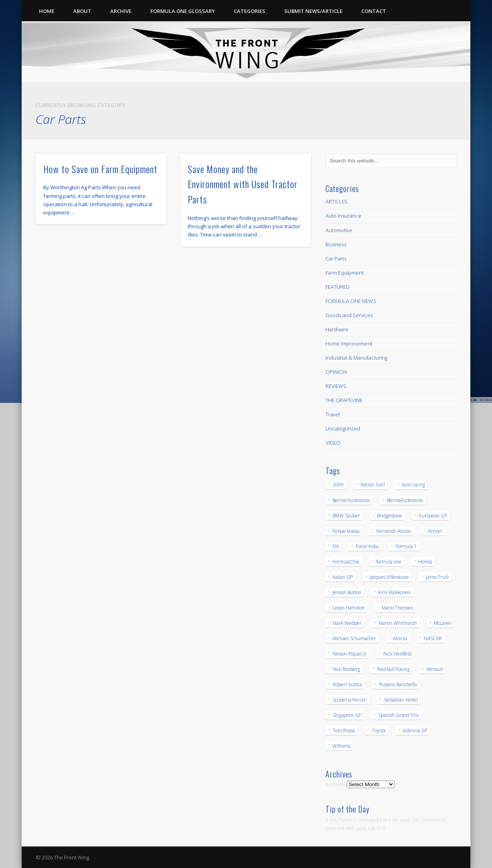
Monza (400, 638)
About (82, 11)
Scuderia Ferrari (350, 700)
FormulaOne (346, 562)
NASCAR (433, 638)
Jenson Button (347, 592)
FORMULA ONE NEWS (351, 301)
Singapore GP (347, 715)
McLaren (443, 623)
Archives (336, 784)
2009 (338, 485)
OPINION (336, 372)
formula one (389, 562)
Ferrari (435, 531)
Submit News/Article (313, 11)
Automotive (339, 230)
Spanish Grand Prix (399, 715)
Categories (250, 11)
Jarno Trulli (437, 577)
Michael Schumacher (354, 638)
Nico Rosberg (346, 669)
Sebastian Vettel (401, 700)
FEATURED (338, 287)
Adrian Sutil (373, 485)
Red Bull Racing (393, 669)
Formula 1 (406, 546)
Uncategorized (343, 428)
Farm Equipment (345, 273)
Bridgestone (390, 516)
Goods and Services (349, 315)
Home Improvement (349, 344)
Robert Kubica (347, 684)
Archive (121, 11)
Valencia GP (415, 730)
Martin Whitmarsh (398, 623)
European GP (433, 516)
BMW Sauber (346, 516)
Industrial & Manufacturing (356, 358)
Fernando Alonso (394, 531)
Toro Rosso (344, 730)
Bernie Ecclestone (351, 500)
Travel (333, 414)
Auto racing (413, 485)
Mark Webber (347, 623)
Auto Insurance (343, 216)
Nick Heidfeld (398, 654)
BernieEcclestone (405, 500)
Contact (374, 11)
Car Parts (336, 259)
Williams (341, 746)
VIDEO (333, 443)
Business (336, 244)
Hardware (337, 329)
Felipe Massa (346, 531)
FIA (336, 546)
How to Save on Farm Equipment (100, 169)
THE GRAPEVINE (344, 400)
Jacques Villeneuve (389, 577)
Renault (435, 669)
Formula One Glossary (183, 11)
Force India (367, 546)
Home (47, 11)
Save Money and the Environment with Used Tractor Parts (243, 184)
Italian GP (343, 577)
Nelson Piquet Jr (350, 654)
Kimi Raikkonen (395, 592)
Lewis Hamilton (349, 608)
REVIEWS (336, 386)
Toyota (379, 730)
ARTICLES (337, 201)
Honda (425, 562)
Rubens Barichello (398, 684)
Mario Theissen (398, 608)
